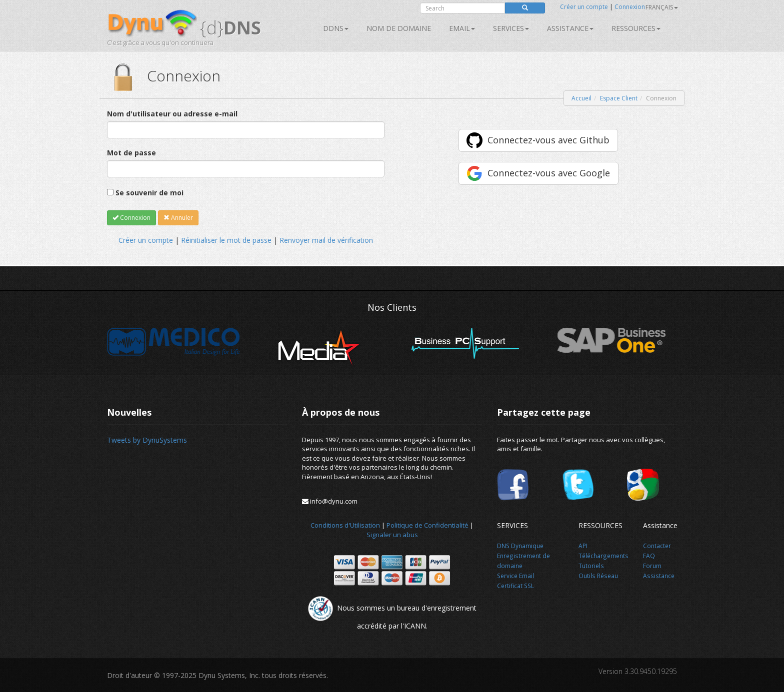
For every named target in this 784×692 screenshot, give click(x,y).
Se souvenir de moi (149, 193)
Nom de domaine (399, 28)
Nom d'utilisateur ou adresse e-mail (172, 114)
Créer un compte (584, 7)
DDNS (336, 28)
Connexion (630, 7)
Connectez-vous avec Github (548, 140)
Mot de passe (131, 153)
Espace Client (619, 98)
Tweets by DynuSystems (147, 440)
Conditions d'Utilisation (345, 525)
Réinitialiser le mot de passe (226, 240)
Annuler (178, 218)
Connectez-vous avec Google (549, 173)
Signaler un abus (392, 535)
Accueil (581, 98)
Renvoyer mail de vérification (326, 240)
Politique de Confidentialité (427, 525)
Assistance (570, 28)
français (662, 7)
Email (462, 28)
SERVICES (511, 28)
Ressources (636, 28)
